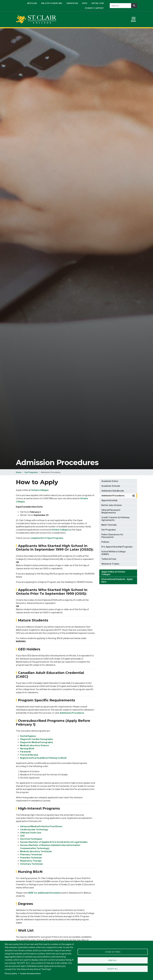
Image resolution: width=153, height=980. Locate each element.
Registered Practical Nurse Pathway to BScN (43, 758)
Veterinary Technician (31, 864)
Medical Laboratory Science (34, 745)
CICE (22, 836)
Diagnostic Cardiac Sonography (36, 739)
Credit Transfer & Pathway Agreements (115, 519)
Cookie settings (113, 952)
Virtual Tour (98, 3)
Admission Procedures (113, 496)
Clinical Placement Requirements (111, 511)
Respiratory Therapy (31, 861)
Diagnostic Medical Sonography (36, 742)
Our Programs (31, 472)
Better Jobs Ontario (112, 505)
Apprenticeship (109, 500)
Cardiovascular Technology (34, 830)
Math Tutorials (109, 525)
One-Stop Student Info (52, 3)
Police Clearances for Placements (112, 536)
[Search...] (120, 6)
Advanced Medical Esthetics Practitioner (41, 826)
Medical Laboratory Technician (36, 851)
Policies (105, 542)
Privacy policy (11, 973)
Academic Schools (111, 486)
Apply (85, 3)
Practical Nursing (29, 755)
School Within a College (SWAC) (114, 553)
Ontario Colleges (40, 490)
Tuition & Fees (109, 559)
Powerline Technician (31, 858)
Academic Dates (110, 481)
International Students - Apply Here (117, 580)
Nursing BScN (27, 749)
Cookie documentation (30, 973)
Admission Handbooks (113, 491)
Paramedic (26, 752)
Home (19, 472)
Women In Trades (110, 564)
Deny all (113, 960)
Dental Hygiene (28, 736)
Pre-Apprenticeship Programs (117, 547)
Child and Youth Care (31, 833)
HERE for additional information (45, 893)
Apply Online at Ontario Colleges (113, 573)
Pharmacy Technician (31, 855)
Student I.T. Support (94, 8)
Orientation (72, 3)
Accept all (113, 969)
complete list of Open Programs (47, 538)
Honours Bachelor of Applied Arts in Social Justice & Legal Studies (54, 842)
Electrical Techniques (31, 839)
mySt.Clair (32, 3)
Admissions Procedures (72, 713)
